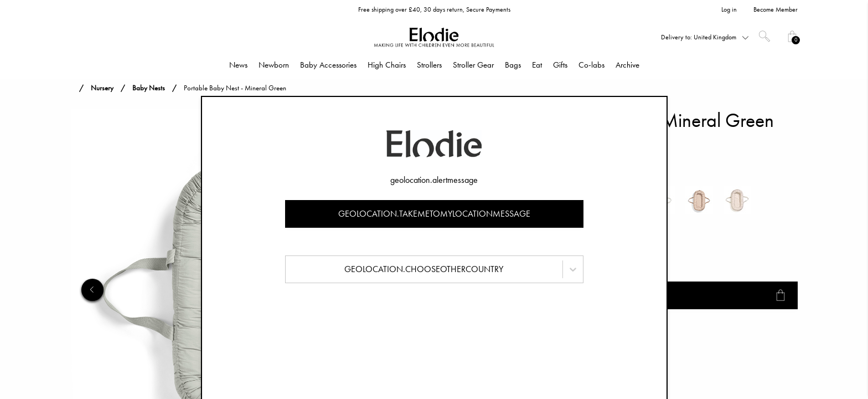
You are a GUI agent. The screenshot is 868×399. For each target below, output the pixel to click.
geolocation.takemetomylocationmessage (434, 214)
